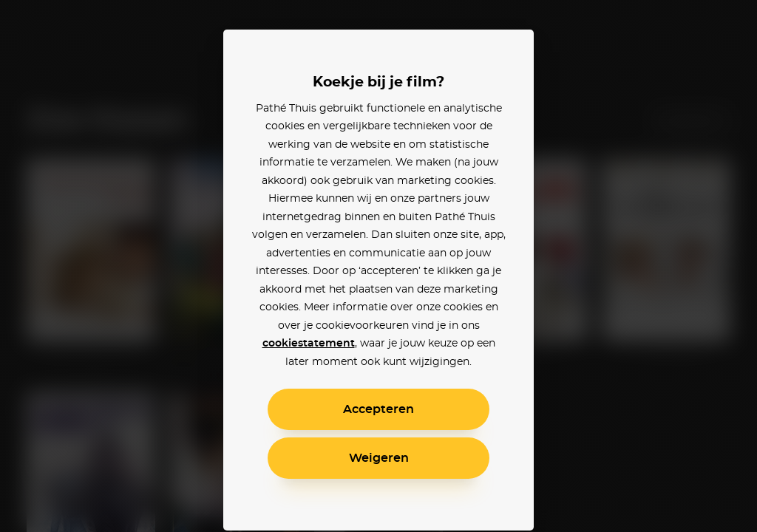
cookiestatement (309, 344)
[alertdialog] (378, 266)
